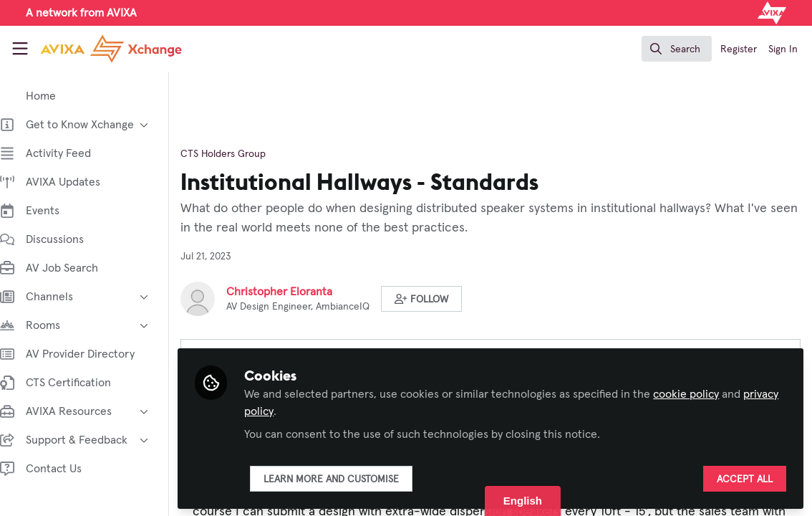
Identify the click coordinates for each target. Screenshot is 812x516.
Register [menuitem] (739, 49)
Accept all (745, 478)
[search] (677, 49)
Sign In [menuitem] (783, 49)
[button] (436, 299)
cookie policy (700, 393)
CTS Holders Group (237, 154)
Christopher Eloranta (294, 292)
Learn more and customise (345, 478)
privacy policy (292, 410)
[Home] (96, 49)
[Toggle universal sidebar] (20, 49)
